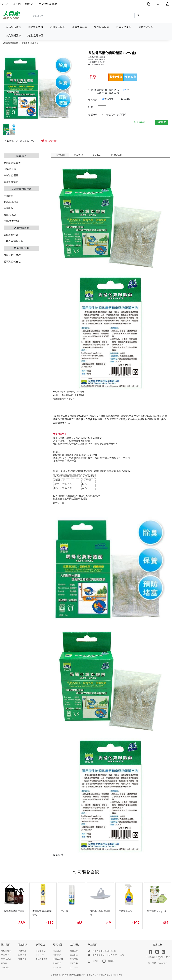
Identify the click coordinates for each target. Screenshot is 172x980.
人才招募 (22, 951)
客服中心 (74, 967)
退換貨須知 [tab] (116, 155)
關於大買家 (6, 951)
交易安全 (5, 955)
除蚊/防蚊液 (10, 169)
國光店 (17, 4)
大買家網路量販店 (10, 43)
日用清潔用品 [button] (124, 27)
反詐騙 (4, 963)
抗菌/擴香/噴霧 (11, 221)
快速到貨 (57, 951)
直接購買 (161, 122)
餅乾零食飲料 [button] (35, 27)
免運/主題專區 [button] (35, 36)
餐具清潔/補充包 (12, 261)
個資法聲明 (41, 951)
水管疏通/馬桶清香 (30, 43)
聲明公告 (22, 959)
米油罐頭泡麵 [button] (13, 27)
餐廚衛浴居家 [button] (102, 27)
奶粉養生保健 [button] (57, 27)
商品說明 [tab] (60, 155)
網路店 (29, 4)
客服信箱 (74, 963)
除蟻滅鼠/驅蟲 (11, 175)
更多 (126, 90)
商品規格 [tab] (78, 155)
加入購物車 (140, 122)
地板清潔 (8, 196)
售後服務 (74, 959)
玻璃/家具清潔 (11, 202)
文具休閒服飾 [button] (13, 36)
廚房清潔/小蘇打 (12, 255)
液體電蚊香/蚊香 (12, 163)
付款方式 (57, 955)
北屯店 (4, 4)
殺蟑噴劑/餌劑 (11, 182)
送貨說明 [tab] (97, 155)
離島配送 (57, 963)
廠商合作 (22, 955)
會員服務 (40, 955)
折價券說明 (58, 959)
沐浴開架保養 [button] (80, 27)
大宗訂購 (57, 967)
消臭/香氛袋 (10, 215)
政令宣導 (5, 967)
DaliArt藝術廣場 (47, 4)
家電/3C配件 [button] (146, 27)
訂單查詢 (74, 951)
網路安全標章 (42, 959)
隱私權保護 (6, 959)
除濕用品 (8, 208)
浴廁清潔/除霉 (11, 235)
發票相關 (74, 955)
